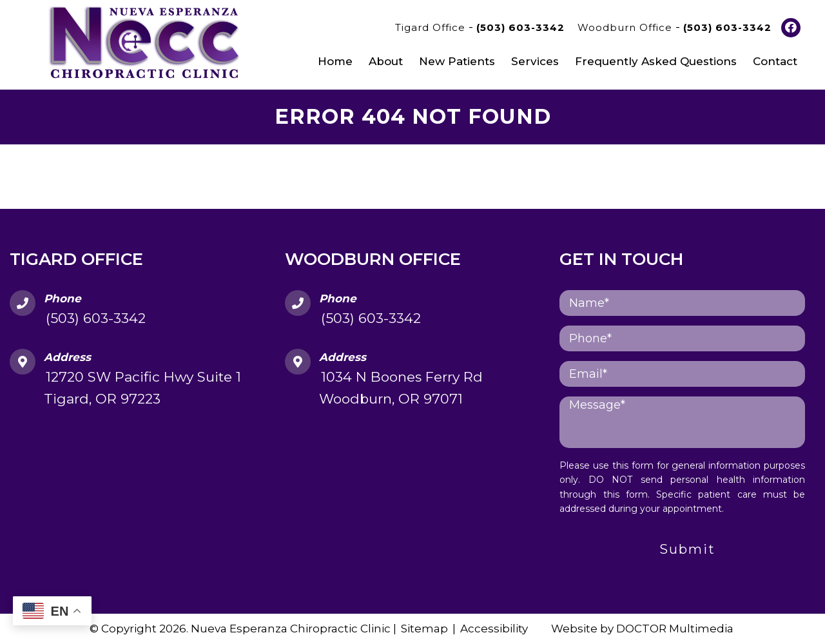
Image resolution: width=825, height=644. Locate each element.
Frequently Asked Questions (656, 61)
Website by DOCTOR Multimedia (642, 629)
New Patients (457, 61)
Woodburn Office (626, 27)
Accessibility (494, 629)
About (386, 61)
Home (335, 61)
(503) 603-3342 (520, 27)
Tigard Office (432, 27)
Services (535, 61)
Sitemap (424, 629)
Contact (775, 61)
